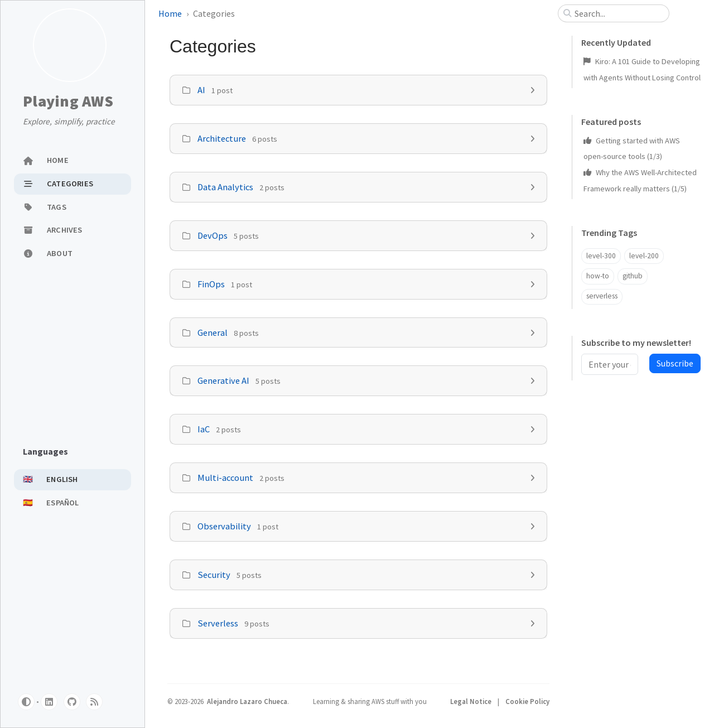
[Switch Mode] (26, 702)
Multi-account (225, 478)
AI (201, 90)
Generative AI (223, 380)
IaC (204, 429)
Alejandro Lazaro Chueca (247, 701)
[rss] (94, 702)
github (633, 276)
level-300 (601, 256)
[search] (618, 13)
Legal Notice (472, 701)
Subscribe (675, 363)
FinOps (211, 284)
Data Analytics (225, 187)
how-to (598, 276)
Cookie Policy (527, 701)
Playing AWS (68, 102)
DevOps (213, 235)
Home (170, 13)
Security (214, 575)
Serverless (218, 623)
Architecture (222, 138)
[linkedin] (49, 702)
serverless (602, 296)
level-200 (644, 256)
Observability (224, 526)
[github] (72, 702)
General (213, 332)
